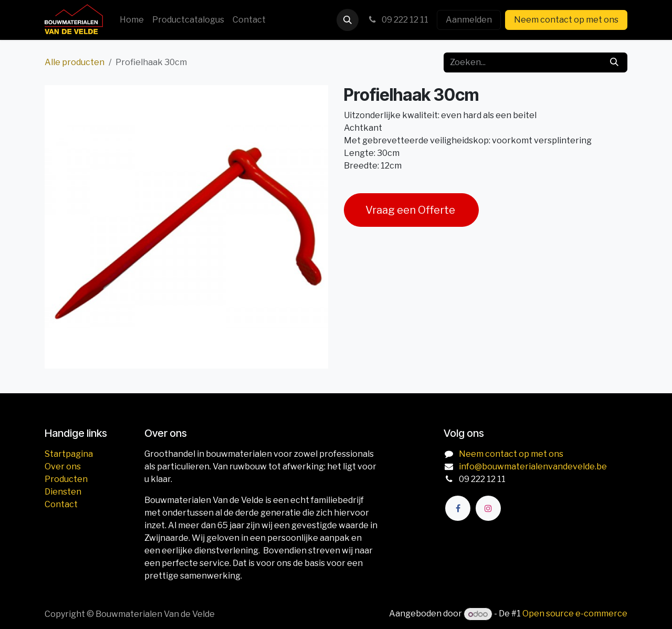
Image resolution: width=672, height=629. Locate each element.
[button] (348, 20)
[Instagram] (488, 508)
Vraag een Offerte (411, 210)
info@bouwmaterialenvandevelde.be (533, 466)
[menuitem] (132, 20)
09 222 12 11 (398, 20)
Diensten (63, 492)
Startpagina (69, 454)
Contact (61, 504)
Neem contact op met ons (566, 20)
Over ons (63, 466)
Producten (66, 479)
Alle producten (75, 62)
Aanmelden (469, 20)
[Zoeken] (614, 62)
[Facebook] (458, 508)
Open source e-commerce (575, 614)
